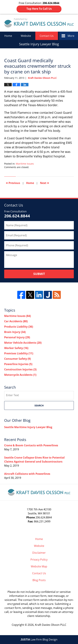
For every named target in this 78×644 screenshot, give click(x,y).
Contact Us (47, 36)
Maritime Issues (25, 164)
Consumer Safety (17, 359)
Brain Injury (15, 332)
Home (8, 36)
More (71, 36)
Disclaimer (39, 553)
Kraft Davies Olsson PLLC (51, 625)
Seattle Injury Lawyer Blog (39, 23)
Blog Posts (39, 580)
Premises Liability (19, 353)
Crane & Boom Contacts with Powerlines (31, 445)
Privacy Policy (39, 560)
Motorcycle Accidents (20, 375)
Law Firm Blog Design (39, 639)
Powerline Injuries (18, 364)
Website (26, 36)
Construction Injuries (20, 369)
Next (45, 183)
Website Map (39, 566)
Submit (39, 274)
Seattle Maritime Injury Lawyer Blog (28, 427)
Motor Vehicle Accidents (23, 343)
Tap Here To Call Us (39, 9)
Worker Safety (16, 348)
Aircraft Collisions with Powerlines (27, 474)
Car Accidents (16, 321)
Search (39, 405)
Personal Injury (17, 337)
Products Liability (19, 327)
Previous (13, 183)
